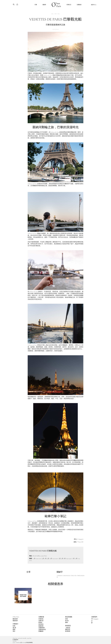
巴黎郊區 (41, 619)
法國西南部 (42, 628)
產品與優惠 (69, 617)
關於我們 (15, 619)
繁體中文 (94, 5)
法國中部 (41, 621)
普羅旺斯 (41, 626)
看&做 (14, 628)
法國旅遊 (79, 5)
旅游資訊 (68, 626)
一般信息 (68, 628)
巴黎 (36, 5)
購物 (14, 629)
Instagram (95, 619)
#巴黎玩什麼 (73, 576)
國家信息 (68, 629)
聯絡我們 (15, 621)
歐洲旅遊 (68, 631)
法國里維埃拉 (42, 629)
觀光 (59, 14)
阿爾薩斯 (41, 631)
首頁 (52, 14)
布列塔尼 (41, 624)
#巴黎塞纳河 (60, 576)
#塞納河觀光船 (66, 576)
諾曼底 (40, 622)
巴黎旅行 (15, 624)
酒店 (14, 631)
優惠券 (44, 5)
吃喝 (14, 626)
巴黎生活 (69, 5)
